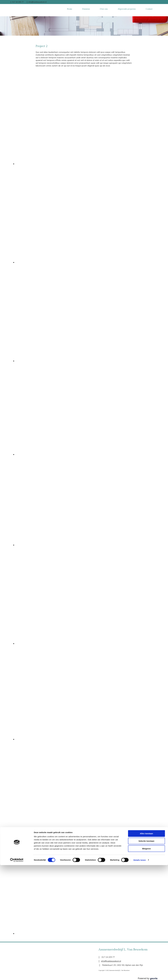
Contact (149, 9)
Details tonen (140, 576)
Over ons (104, 9)
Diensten (86, 9)
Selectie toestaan (146, 557)
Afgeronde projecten (127, 9)
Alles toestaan (146, 549)
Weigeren (146, 565)
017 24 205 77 (18, 2)
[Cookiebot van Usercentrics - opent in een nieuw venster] (17, 576)
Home (70, 9)
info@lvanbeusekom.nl (37, 2)
